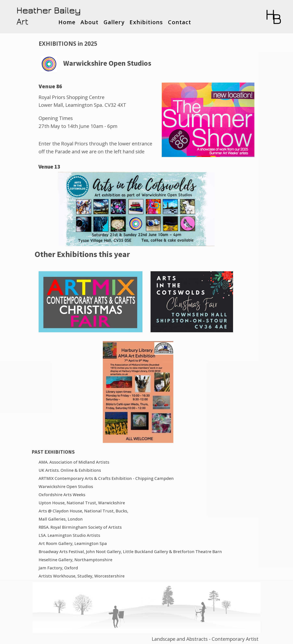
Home (67, 22)
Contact (180, 22)
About (90, 22)
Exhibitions (146, 22)
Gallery (114, 22)
